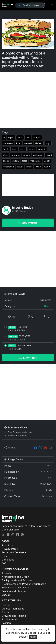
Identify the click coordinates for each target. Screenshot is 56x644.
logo (48, 143)
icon (18, 143)
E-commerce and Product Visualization (24, 584)
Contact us (8, 560)
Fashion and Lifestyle (14, 591)
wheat (29, 167)
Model (28, 300)
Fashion (6, 623)
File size (28, 490)
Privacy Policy (10, 549)
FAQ (4, 563)
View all (6, 595)
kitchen (39, 143)
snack (6, 161)
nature (32, 149)
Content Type (28, 496)
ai (4, 138)
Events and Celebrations (16, 588)
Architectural (9, 619)
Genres (6, 605)
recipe (27, 155)
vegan (47, 161)
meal (14, 149)
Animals (6, 573)
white (38, 167)
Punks (5, 612)
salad (49, 155)
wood (47, 167)
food (20, 138)
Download (28, 358)
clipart (11, 138)
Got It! (33, 637)
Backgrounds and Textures (17, 580)
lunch (6, 149)
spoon (16, 161)
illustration (8, 143)
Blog (4, 556)
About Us (7, 545)
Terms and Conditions (14, 552)
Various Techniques (13, 609)
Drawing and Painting (14, 616)
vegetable (36, 161)
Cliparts (48, 306)
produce (16, 155)
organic (42, 149)
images (37, 138)
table (25, 161)
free (28, 138)
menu (23, 149)
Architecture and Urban (15, 577)
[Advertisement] (28, 100)
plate (6, 155)
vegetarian (8, 167)
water (20, 167)
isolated (28, 143)
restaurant (38, 155)
